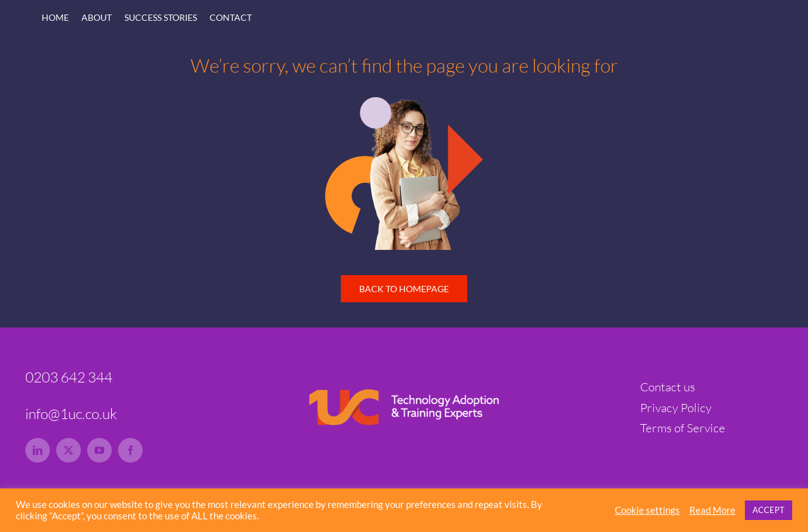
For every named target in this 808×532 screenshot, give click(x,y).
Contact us (668, 387)
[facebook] (130, 450)
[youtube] (99, 450)
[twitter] (68, 450)
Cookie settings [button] (647, 510)
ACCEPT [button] (769, 510)
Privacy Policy (676, 408)
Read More (712, 510)
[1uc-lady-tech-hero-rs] (404, 103)
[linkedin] (38, 450)
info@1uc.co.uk (71, 413)
